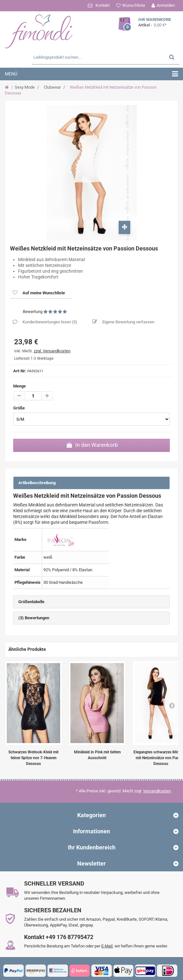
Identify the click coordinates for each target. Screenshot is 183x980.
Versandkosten (157, 791)
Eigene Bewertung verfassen (128, 322)
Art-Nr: (20, 371)
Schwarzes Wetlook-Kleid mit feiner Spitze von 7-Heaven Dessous (33, 758)
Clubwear (52, 87)
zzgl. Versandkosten (52, 351)
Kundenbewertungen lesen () (49, 322)
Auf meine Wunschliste (43, 293)
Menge (19, 386)
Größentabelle (31, 602)
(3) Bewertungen (34, 618)
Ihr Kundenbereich (92, 847)
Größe (19, 408)
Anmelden (166, 5)
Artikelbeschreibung (37, 483)
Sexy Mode (25, 87)
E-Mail (107, 946)
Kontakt (103, 5)
